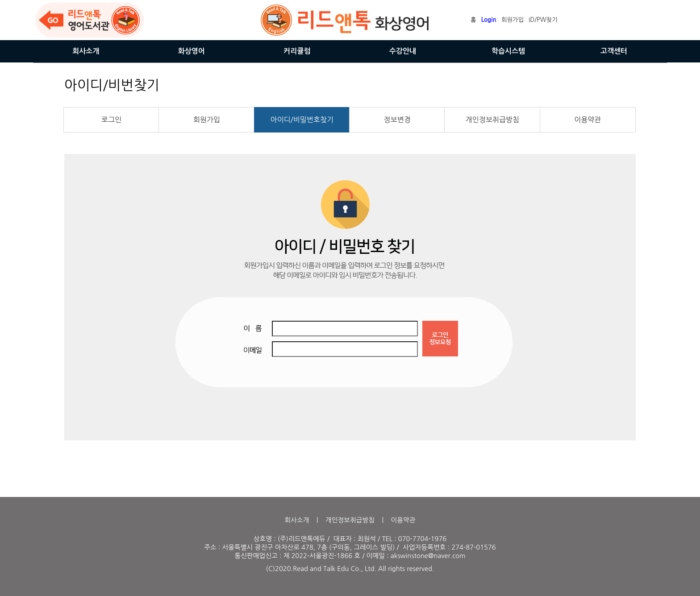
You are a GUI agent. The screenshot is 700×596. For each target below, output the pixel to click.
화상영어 (192, 51)
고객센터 (614, 51)
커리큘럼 (297, 51)
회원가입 (207, 120)
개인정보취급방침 (492, 120)
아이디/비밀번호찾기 (302, 120)
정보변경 (397, 120)
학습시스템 (508, 51)
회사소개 (86, 51)
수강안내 (403, 51)
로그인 (111, 120)
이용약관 (587, 120)
